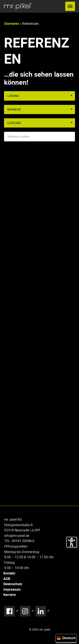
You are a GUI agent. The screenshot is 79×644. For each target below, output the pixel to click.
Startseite (11, 24)
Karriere (10, 595)
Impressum (12, 589)
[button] (70, 6)
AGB (7, 579)
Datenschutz (13, 584)
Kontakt (9, 573)
